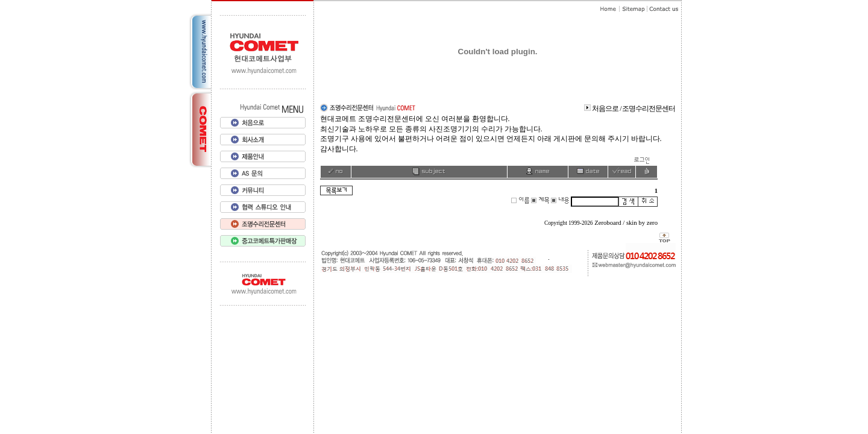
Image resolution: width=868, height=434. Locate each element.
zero (652, 223)
